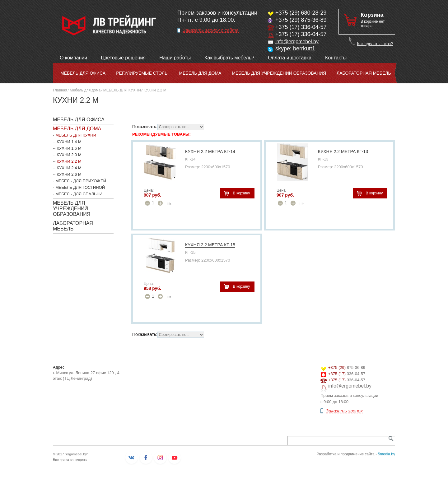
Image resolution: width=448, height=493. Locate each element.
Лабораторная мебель (364, 73)
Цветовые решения (123, 58)
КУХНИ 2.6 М (69, 174)
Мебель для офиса (83, 73)
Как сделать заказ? (375, 44)
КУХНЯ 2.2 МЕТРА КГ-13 (343, 151)
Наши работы (175, 58)
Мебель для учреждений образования (279, 73)
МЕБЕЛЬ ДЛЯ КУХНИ (122, 90)
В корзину (242, 193)
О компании (73, 58)
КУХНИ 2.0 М (69, 155)
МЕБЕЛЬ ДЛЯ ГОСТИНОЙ (80, 187)
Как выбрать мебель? (229, 58)
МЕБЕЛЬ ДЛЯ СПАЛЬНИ (79, 194)
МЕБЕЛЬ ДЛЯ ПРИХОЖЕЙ (81, 181)
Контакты (336, 58)
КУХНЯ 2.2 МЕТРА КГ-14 (210, 151)
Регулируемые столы (142, 73)
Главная (60, 90)
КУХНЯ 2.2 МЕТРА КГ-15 (210, 245)
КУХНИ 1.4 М (69, 142)
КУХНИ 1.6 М (69, 148)
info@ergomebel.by (297, 42)
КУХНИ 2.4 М (69, 168)
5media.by (387, 454)
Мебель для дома (200, 73)
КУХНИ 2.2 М (69, 161)
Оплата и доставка (290, 58)
